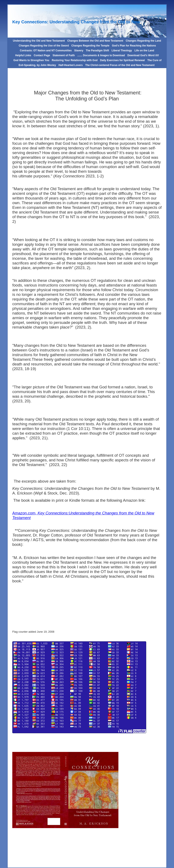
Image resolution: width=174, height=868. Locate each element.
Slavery (79, 51)
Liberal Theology (122, 51)
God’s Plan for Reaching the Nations (134, 46)
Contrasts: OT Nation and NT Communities (46, 51)
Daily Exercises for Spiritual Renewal (123, 60)
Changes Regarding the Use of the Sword (43, 46)
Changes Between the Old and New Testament (95, 41)
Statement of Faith (64, 55)
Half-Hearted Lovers (71, 65)
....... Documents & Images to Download (101, 55)
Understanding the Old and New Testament (39, 41)
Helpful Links (23, 55)
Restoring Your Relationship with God (75, 60)
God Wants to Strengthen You (31, 60)
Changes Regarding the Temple (90, 46)
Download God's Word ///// (143, 55)
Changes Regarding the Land (143, 41)
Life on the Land (144, 51)
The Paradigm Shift (97, 51)
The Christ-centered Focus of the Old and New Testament (120, 65)
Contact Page (42, 55)
